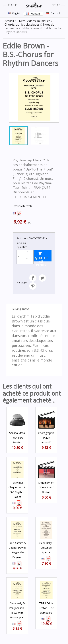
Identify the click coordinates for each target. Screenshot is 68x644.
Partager (33, 278)
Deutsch (56, 13)
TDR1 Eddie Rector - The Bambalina (46, 608)
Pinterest (33, 286)
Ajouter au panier (41, 256)
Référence (22, 238)
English (16, 13)
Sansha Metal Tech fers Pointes (17, 438)
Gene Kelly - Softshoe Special (46, 548)
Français (36, 14)
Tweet (42, 278)
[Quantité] (21, 257)
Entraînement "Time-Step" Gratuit (46, 487)
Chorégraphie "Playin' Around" (46, 438)
